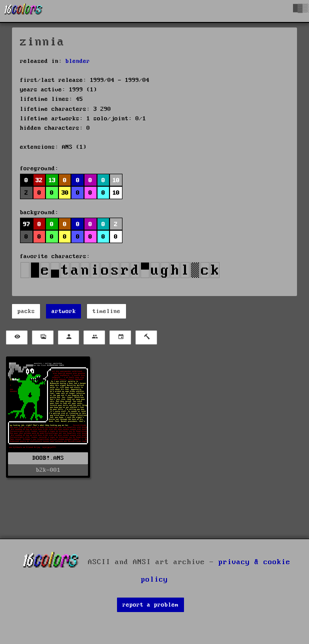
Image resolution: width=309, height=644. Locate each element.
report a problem (150, 605)
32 (39, 180)
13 (52, 180)
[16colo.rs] (23, 11)
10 (116, 180)
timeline (106, 311)
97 (26, 224)
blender (78, 61)
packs (26, 311)
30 (65, 193)
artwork (64, 311)
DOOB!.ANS (48, 458)
